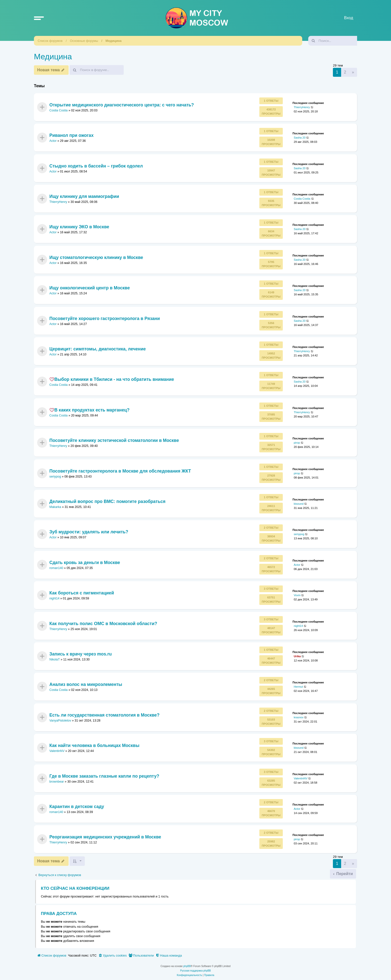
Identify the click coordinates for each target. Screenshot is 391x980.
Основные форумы (84, 41)
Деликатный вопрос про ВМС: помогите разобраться (107, 501)
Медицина (113, 41)
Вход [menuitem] (349, 18)
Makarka (55, 507)
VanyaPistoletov (60, 721)
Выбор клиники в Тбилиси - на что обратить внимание (112, 379)
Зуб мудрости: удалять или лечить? (89, 532)
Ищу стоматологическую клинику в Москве (96, 257)
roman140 (56, 568)
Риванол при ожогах (71, 135)
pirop (297, 443)
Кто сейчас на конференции (75, 888)
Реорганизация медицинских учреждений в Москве (105, 837)
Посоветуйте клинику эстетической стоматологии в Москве (114, 440)
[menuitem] (112, 956)
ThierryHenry (302, 107)
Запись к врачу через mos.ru (81, 654)
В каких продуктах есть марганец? (89, 410)
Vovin (297, 595)
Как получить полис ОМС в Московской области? (103, 623)
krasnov (299, 717)
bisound (299, 504)
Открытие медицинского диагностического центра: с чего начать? (122, 105)
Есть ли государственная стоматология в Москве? (104, 715)
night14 (54, 598)
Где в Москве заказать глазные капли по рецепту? (104, 776)
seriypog (55, 477)
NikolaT (55, 659)
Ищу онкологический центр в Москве (90, 288)
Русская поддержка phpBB (195, 971)
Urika (297, 656)
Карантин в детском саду (77, 807)
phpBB (187, 966)
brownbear (57, 782)
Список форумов (50, 41)
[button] (39, 18)
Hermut (298, 687)
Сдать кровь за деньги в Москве (85, 563)
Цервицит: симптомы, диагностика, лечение (98, 349)
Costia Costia (58, 110)
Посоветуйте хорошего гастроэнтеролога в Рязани (105, 318)
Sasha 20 (300, 138)
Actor (53, 141)
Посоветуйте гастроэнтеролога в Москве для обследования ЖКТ (120, 471)
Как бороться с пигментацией (82, 593)
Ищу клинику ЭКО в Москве (79, 227)
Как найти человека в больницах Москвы (94, 745)
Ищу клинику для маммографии (84, 196)
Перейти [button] (344, 874)
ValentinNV (57, 751)
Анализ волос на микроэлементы (86, 684)
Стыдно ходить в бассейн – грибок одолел (96, 166)
